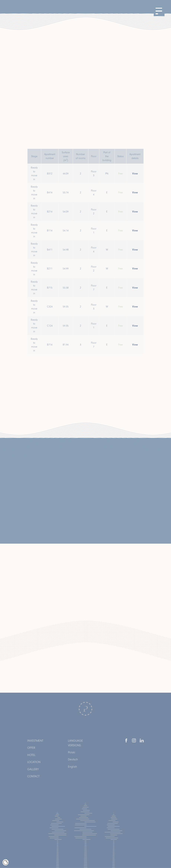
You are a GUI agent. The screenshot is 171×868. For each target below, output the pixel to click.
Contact (33, 776)
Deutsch (73, 759)
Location (34, 762)
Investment (35, 741)
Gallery (33, 769)
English (72, 767)
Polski (72, 752)
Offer (31, 748)
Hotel (31, 755)
